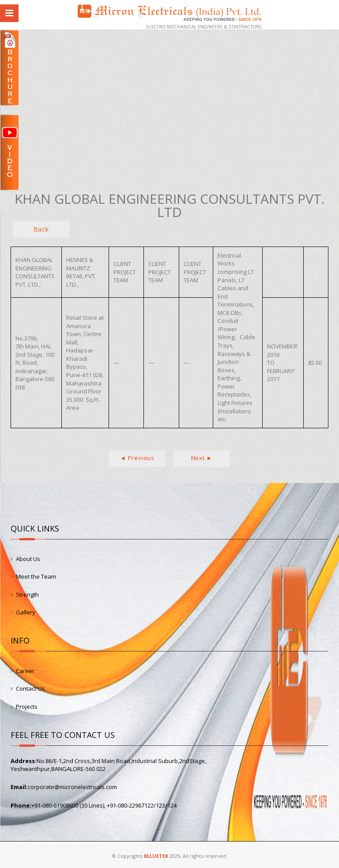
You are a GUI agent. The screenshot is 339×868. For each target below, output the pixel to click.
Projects (27, 707)
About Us (28, 559)
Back (41, 229)
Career (25, 671)
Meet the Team (36, 576)
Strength (27, 595)
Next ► (202, 458)
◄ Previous (137, 458)
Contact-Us (30, 688)
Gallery (26, 612)
